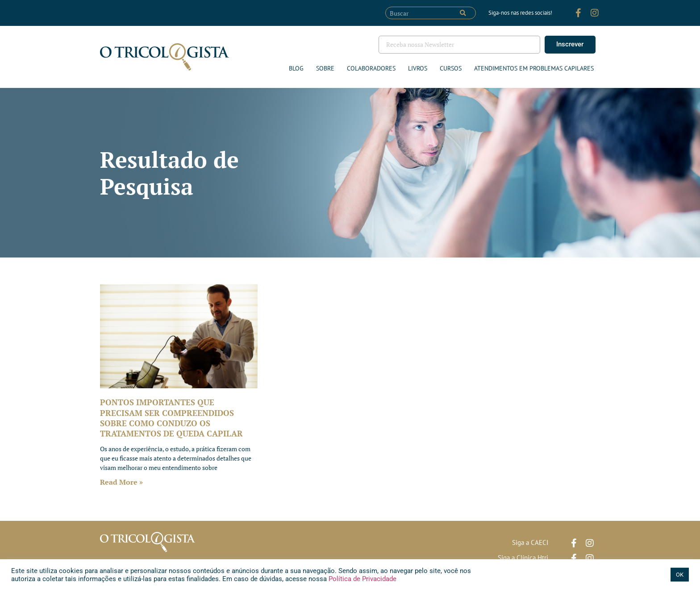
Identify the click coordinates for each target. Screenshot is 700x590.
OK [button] (680, 575)
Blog (296, 68)
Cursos (451, 68)
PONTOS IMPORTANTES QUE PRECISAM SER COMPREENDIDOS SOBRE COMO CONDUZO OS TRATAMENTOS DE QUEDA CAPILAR (171, 418)
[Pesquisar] (463, 13)
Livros (418, 68)
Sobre (325, 68)
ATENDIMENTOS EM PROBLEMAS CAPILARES (534, 68)
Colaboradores (371, 68)
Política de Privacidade (362, 579)
